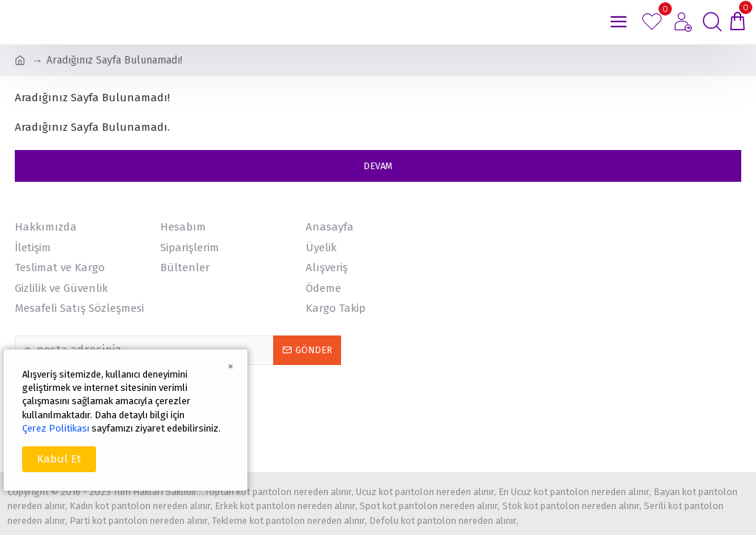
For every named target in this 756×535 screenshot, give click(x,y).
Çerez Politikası (56, 428)
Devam (378, 166)
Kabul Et (59, 459)
